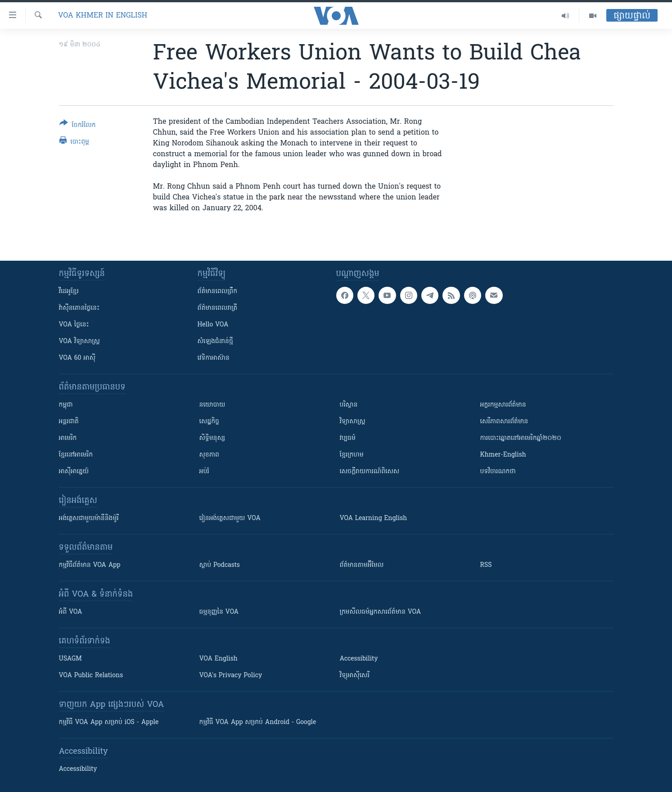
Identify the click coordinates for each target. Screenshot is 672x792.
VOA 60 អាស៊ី (77, 358)
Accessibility (359, 659)
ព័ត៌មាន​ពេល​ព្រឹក (218, 292)
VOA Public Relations (91, 676)
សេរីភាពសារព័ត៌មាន (504, 422)
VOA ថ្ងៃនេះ (74, 325)
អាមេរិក (68, 438)
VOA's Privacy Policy (231, 676)
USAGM (70, 659)
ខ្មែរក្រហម (352, 455)
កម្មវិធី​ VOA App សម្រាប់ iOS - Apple (109, 722)
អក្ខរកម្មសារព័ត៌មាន (503, 405)
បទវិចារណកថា (498, 472)
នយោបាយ (212, 405)
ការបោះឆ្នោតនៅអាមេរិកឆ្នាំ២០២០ (521, 438)
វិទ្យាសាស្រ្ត (353, 422)
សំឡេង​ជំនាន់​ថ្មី (215, 342)
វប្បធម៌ (348, 438)
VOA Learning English (374, 518)
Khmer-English (503, 455)
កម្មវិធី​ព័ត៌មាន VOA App (90, 565)
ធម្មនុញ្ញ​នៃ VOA (219, 612)
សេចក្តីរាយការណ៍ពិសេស (370, 472)
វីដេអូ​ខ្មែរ (69, 292)
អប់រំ (204, 472)
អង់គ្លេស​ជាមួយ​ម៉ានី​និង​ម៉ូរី (89, 518)
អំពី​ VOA (71, 612)
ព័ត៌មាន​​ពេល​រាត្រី (218, 308)
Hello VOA (213, 325)
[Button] (78, 126)
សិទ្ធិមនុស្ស (212, 438)
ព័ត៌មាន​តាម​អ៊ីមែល (362, 565)
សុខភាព (209, 455)
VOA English (219, 659)
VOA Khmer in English (103, 16)
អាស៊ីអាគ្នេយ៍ (74, 472)
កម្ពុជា (66, 405)
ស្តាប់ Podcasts (220, 565)
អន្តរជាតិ (69, 422)
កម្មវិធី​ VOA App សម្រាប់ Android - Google (258, 722)
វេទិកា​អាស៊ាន (214, 358)
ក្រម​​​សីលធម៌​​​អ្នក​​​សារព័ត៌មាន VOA (381, 612)
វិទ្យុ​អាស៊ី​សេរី (355, 676)
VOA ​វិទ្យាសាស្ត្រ (79, 342)
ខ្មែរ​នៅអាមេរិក (76, 455)
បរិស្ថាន (349, 405)
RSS (486, 565)
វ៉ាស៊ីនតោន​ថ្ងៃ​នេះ (79, 308)
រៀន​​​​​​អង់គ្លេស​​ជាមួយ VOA (230, 518)
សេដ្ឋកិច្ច (209, 422)
